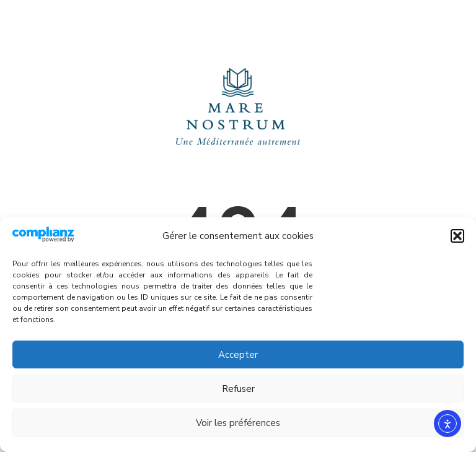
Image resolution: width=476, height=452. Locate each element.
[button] (457, 236)
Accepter (238, 355)
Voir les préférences (238, 423)
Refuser (238, 389)
